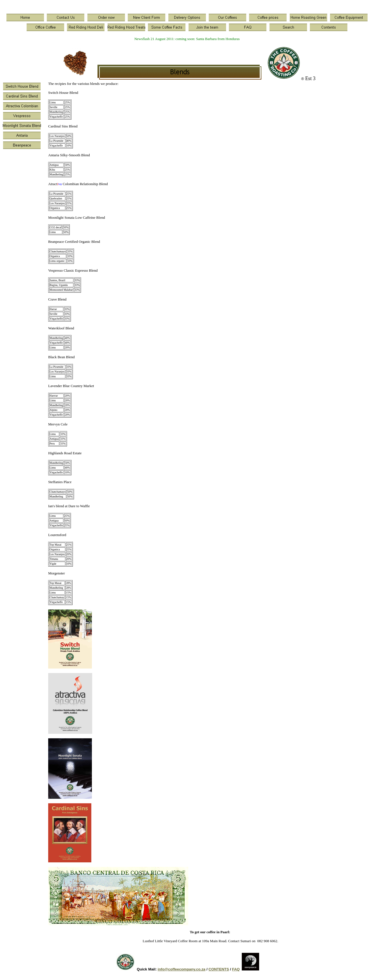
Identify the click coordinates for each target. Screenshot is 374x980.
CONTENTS (219, 969)
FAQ (236, 969)
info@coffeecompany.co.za (182, 969)
